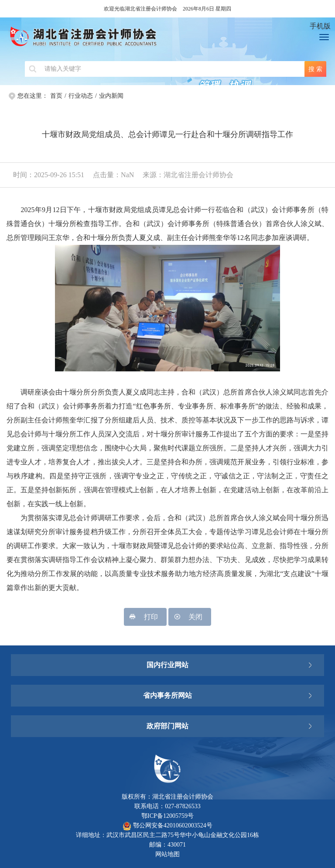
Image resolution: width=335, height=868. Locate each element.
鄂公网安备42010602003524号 (167, 825)
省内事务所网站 (167, 695)
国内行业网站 (167, 665)
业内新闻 (111, 96)
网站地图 (167, 854)
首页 (56, 96)
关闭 (190, 617)
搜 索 (315, 69)
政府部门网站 (167, 726)
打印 (145, 617)
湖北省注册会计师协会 (153, 39)
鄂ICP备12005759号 (167, 816)
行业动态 (81, 96)
